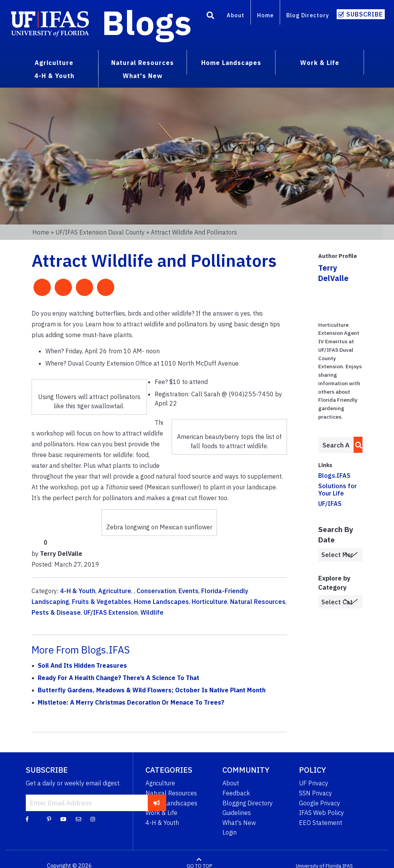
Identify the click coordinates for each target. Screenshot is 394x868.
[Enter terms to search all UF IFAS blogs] (336, 445)
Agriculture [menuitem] (54, 63)
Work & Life (161, 813)
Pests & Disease (56, 612)
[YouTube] (63, 819)
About (235, 15)
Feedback (236, 793)
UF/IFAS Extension (111, 612)
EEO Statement (321, 823)
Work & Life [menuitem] (320, 63)
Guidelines (237, 813)
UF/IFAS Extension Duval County (100, 232)
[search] (356, 445)
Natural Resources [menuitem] (143, 63)
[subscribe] (157, 803)
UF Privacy (314, 783)
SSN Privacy (316, 793)
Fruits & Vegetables (102, 602)
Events (189, 591)
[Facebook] (27, 819)
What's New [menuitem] (143, 76)
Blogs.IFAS (334, 476)
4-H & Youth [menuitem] (54, 76)
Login (230, 832)
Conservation (156, 591)
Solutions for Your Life (337, 490)
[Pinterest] (49, 819)
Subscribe (365, 14)
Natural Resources (258, 602)
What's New (239, 823)
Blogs (147, 22)
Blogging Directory (248, 803)
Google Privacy (320, 803)
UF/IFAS (330, 504)
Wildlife (152, 612)
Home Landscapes (161, 602)
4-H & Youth (78, 591)
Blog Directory (308, 15)
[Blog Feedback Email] (78, 819)
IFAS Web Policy (321, 813)
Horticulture (210, 602)
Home (265, 15)
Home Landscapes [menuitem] (231, 63)
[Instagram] (93, 819)
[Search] (210, 17)
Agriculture (115, 591)
